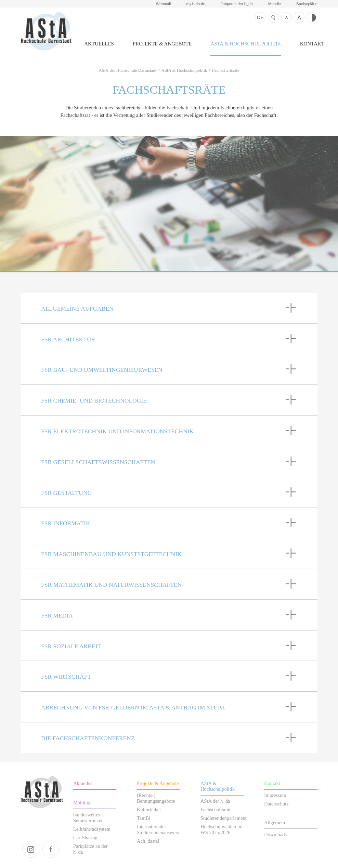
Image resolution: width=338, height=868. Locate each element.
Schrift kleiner (286, 17)
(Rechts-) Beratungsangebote (156, 798)
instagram (31, 849)
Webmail (164, 4)
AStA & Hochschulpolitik (246, 44)
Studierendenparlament (224, 818)
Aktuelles (99, 44)
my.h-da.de (196, 4)
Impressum (275, 795)
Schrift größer (299, 17)
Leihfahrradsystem (92, 829)
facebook (51, 849)
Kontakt (312, 44)
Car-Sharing (85, 838)
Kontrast (312, 17)
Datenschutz (276, 804)
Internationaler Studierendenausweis (158, 830)
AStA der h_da (215, 801)
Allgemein (275, 823)
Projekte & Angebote (162, 44)
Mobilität (82, 803)
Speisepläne (307, 4)
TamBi (144, 818)
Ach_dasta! (148, 841)
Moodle (275, 4)
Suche (273, 17)
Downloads (275, 835)
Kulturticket (149, 810)
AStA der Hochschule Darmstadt (46, 31)
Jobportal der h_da (237, 4)
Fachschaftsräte (226, 70)
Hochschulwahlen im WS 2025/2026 (222, 830)
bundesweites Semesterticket (88, 818)
